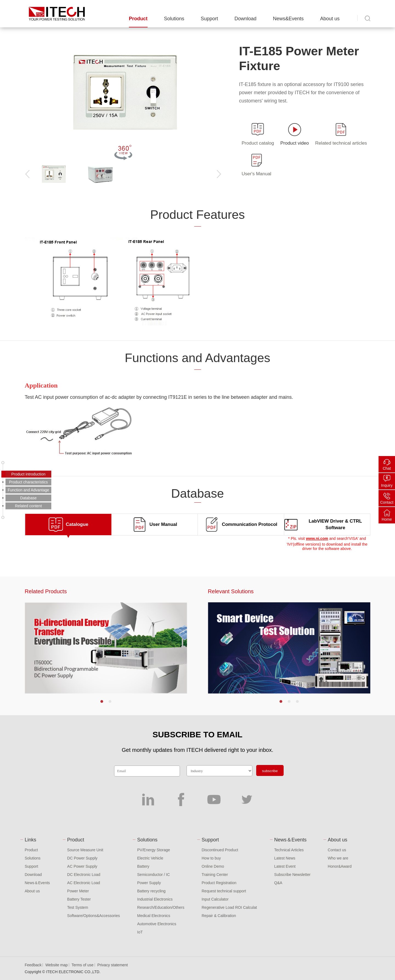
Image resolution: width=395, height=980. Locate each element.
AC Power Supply (82, 866)
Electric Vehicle (150, 858)
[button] (102, 701)
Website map (56, 965)
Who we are (338, 858)
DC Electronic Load (84, 875)
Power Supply (149, 883)
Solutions (174, 19)
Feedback (33, 965)
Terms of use (83, 965)
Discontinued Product (220, 850)
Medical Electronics (154, 916)
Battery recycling (151, 891)
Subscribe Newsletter (292, 875)
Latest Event (285, 866)
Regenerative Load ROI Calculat (229, 907)
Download (246, 19)
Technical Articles (289, 850)
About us (330, 19)
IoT (140, 932)
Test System (78, 907)
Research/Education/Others (161, 907)
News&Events (288, 19)
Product (138, 19)
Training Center (215, 875)
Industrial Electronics (155, 899)
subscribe (270, 771)
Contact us (337, 850)
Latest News (285, 858)
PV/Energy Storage (154, 850)
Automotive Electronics (157, 924)
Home (387, 519)
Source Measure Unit (85, 850)
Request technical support (224, 891)
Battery (143, 866)
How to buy (211, 858)
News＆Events (37, 883)
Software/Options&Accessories (94, 916)
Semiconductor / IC (153, 875)
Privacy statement (113, 965)
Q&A (278, 883)
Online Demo (213, 866)
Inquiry (387, 485)
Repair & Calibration (219, 916)
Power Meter (78, 891)
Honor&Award (340, 866)
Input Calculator (215, 899)
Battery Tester (79, 899)
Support (209, 19)
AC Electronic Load (84, 883)
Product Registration (219, 883)
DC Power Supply (82, 858)
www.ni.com (317, 538)
